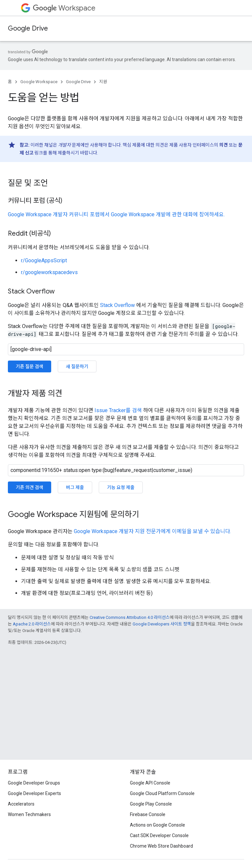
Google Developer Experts (34, 793)
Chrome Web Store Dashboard (161, 846)
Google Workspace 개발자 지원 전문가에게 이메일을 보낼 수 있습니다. (152, 531)
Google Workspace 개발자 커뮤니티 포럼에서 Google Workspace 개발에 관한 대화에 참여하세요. (116, 214)
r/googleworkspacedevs (49, 272)
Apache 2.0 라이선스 (32, 624)
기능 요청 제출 (121, 487)
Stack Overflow (117, 305)
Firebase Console (148, 814)
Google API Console (150, 783)
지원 (103, 82)
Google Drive (28, 28)
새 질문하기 (77, 366)
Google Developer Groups (34, 783)
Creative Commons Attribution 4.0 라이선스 (130, 617)
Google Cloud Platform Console (162, 793)
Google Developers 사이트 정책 (162, 624)
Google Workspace (39, 82)
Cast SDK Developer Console (159, 835)
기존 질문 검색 (30, 366)
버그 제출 (75, 487)
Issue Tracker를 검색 (118, 410)
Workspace (64, 8)
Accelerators (21, 804)
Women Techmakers (29, 814)
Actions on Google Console (157, 825)
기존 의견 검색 (30, 487)
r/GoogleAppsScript (44, 260)
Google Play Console (151, 804)
